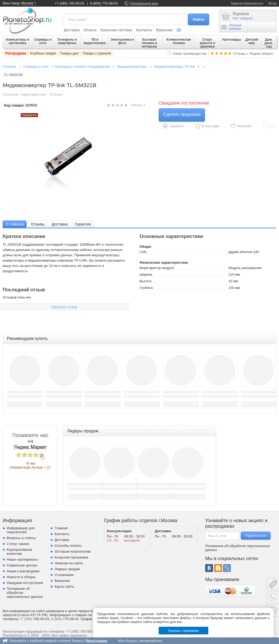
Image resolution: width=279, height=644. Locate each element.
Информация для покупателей (21, 530)
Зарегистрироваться (247, 3)
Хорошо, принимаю (183, 631)
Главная (9, 67)
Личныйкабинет (231, 27)
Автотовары (232, 39)
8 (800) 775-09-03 (104, 3)
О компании (64, 575)
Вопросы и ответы (21, 538)
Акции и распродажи (23, 571)
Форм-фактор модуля (157, 268)
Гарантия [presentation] (83, 224)
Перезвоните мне (144, 3)
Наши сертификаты (22, 559)
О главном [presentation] (15, 224)
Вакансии (164, 30)
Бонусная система (116, 30)
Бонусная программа (71, 557)
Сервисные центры (22, 565)
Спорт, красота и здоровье (208, 43)
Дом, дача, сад (269, 43)
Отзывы (56, 94)
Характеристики (33, 94)
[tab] (15, 224)
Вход (272, 3)
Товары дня (69, 53)
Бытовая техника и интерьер (149, 43)
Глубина (146, 288)
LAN (143, 252)
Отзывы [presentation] (38, 224)
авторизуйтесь (151, 641)
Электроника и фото (122, 41)
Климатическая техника (179, 41)
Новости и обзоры (21, 577)
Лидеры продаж (67, 569)
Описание (11, 94)
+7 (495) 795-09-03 (70, 3)
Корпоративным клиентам (19, 552)
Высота (145, 281)
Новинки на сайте (69, 563)
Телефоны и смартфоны (67, 41)
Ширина (146, 274)
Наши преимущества (190, 54)
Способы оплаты (68, 546)
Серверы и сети (43, 41)
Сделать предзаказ (182, 114)
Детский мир (252, 41)
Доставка (72, 30)
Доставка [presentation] (60, 224)
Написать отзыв (64, 307)
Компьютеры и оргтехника (18, 41)
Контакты (144, 30)
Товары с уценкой (97, 53)
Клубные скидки (43, 53)
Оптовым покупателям (73, 551)
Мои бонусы (127, 641)
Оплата (90, 30)
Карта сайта (64, 587)
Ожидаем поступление (25, 583)
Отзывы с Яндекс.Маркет (253, 54)
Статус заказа (18, 544)
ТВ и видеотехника (95, 41)
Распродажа (16, 53)
